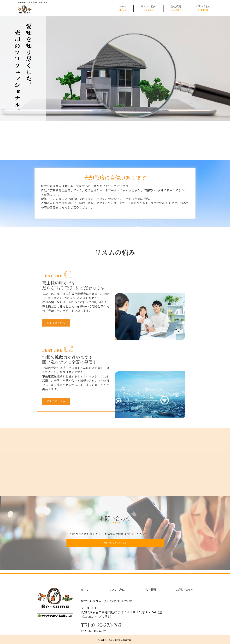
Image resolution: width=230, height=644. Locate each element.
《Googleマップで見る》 (97, 616)
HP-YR (105, 640)
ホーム (123, 8)
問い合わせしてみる (115, 546)
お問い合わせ (203, 8)
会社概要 (176, 8)
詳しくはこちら (59, 324)
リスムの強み (148, 8)
